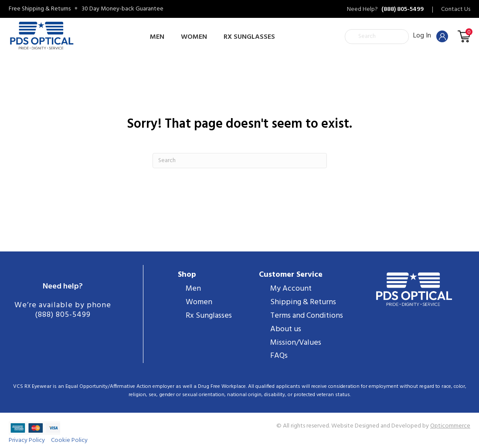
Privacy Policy (27, 440)
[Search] (240, 161)
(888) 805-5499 (63, 315)
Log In (431, 36)
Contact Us (456, 10)
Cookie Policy (69, 440)
